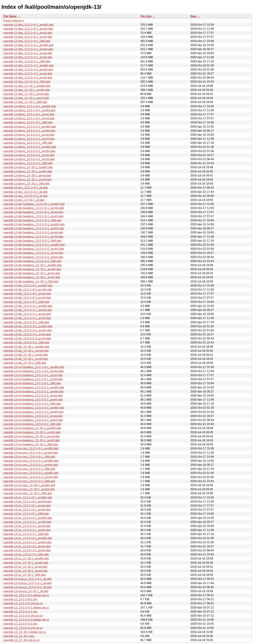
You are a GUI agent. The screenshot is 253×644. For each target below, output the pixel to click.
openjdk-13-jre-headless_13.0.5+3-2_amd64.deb (34, 408)
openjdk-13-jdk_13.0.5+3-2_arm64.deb (28, 330)
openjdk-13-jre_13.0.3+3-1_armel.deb (27, 526)
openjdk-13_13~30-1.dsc (19, 636)
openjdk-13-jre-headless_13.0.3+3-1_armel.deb (33, 396)
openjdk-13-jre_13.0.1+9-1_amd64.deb (28, 498)
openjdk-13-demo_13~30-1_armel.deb (27, 176)
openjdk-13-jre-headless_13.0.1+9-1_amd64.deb (34, 367)
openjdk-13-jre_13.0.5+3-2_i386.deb (26, 554)
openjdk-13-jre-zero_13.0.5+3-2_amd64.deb (31, 473)
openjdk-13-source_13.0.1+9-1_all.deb (27, 579)
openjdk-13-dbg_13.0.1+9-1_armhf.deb (28, 37)
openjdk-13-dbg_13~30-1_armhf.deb (26, 98)
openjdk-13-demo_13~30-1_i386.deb (26, 184)
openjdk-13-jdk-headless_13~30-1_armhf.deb (32, 277)
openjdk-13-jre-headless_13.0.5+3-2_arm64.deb (33, 412)
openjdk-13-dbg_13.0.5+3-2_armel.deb (28, 74)
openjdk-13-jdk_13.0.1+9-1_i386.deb (26, 302)
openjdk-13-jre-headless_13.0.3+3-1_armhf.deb (33, 400)
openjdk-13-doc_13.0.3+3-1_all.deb (25, 192)
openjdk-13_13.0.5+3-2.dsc (20, 624)
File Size (146, 16)
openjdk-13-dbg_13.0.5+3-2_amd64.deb (28, 65)
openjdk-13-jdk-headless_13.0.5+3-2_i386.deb (32, 261)
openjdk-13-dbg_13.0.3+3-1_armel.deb (28, 53)
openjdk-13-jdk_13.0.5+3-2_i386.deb (26, 342)
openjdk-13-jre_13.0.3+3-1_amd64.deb (28, 518)
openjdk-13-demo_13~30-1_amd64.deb (28, 167)
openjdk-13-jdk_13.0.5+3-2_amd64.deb (28, 326)
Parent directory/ (14, 21)
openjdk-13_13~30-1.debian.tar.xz (25, 632)
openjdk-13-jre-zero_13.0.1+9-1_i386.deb (29, 457)
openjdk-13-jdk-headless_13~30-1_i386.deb (31, 281)
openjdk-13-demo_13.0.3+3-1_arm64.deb (29, 131)
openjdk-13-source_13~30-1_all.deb (26, 591)
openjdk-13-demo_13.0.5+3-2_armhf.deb (29, 159)
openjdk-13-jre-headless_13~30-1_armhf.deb (32, 440)
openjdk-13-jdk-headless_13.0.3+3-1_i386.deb (32, 241)
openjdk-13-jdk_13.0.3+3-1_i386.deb (26, 322)
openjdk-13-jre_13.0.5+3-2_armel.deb (27, 546)
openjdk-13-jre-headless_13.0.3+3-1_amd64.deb (34, 387)
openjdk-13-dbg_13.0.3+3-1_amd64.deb (28, 45)
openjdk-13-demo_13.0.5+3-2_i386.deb (28, 163)
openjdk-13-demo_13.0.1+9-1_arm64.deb (29, 110)
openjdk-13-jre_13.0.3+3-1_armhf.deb (27, 530)
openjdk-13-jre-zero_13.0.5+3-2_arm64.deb (31, 477)
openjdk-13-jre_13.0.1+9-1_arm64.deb (27, 502)
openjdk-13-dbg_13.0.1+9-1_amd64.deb (28, 25)
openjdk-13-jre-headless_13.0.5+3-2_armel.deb (33, 416)
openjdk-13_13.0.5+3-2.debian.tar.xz (26, 620)
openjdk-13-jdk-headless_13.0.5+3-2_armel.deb (33, 253)
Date (193, 16)
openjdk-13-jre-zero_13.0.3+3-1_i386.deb (29, 469)
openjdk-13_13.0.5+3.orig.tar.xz (23, 628)
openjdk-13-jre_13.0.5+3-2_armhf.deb (27, 550)
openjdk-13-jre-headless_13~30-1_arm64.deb (32, 432)
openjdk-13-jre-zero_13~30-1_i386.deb (28, 493)
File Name (10, 16)
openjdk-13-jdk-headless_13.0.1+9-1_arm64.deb (34, 208)
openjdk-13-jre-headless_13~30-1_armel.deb (31, 436)
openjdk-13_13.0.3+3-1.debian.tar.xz (26, 608)
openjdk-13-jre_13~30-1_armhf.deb (25, 571)
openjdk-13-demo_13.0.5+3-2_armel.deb (29, 155)
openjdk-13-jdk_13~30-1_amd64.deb (26, 347)
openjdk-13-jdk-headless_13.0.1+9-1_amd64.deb (34, 204)
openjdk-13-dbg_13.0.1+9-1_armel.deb (28, 33)
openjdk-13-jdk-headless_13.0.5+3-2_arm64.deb (34, 249)
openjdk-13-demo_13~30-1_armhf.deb (27, 180)
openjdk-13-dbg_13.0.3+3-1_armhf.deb (28, 57)
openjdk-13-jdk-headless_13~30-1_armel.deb (32, 273)
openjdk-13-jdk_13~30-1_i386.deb (25, 363)
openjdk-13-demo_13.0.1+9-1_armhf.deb (29, 118)
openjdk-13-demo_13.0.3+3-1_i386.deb (28, 143)
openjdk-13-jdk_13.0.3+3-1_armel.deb (27, 314)
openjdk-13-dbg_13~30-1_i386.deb (25, 102)
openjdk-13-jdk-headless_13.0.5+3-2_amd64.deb (34, 245)
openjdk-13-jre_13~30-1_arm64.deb (26, 563)
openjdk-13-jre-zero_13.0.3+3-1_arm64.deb (31, 465)
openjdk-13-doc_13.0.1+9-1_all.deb (25, 188)
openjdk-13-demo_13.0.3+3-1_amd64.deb (30, 127)
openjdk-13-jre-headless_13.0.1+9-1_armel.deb (33, 375)
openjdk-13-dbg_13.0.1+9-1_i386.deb (27, 41)
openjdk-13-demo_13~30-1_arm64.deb (28, 171)
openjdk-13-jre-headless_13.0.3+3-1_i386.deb (32, 404)
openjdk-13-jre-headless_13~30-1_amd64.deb (32, 428)
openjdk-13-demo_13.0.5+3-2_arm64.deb (29, 151)
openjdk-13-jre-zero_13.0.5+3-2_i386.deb (29, 481)
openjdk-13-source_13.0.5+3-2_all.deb (27, 587)
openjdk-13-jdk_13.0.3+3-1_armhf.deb (27, 318)
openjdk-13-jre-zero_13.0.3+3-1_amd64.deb (31, 461)
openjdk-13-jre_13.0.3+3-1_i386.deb (26, 534)
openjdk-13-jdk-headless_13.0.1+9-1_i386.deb (32, 220)
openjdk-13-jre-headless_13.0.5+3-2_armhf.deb (33, 420)
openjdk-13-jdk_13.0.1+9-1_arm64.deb (28, 290)
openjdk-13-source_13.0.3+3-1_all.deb (27, 583)
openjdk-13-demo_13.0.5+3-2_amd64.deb (30, 147)
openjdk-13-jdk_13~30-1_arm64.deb (26, 351)
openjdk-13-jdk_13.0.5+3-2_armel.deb (27, 334)
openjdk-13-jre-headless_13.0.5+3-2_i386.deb (32, 424)
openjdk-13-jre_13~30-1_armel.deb (25, 567)
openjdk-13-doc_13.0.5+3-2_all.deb (25, 196)
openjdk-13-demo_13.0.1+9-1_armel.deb (29, 114)
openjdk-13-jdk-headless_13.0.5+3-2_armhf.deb (33, 257)
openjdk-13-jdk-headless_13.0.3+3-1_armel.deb (33, 232)
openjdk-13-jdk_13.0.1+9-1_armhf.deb (27, 298)
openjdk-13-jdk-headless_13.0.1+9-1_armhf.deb (33, 216)
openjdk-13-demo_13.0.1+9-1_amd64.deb (30, 106)
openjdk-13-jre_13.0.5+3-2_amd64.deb (28, 538)
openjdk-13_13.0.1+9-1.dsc (20, 599)
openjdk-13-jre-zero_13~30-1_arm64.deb (29, 489)
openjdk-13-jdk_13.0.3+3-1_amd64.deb (28, 306)
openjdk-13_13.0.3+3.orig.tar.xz (23, 616)
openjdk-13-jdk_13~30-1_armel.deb (26, 355)
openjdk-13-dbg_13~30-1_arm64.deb (27, 90)
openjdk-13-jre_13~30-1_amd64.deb (26, 558)
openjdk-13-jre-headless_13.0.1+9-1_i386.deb (32, 383)
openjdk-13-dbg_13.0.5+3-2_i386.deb (27, 82)
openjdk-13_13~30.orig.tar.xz (22, 640)
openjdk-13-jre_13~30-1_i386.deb (25, 575)
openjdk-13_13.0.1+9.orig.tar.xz (23, 603)
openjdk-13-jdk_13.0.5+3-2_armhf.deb (27, 338)
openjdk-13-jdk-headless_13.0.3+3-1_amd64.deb (34, 224)
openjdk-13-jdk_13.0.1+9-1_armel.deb (27, 294)
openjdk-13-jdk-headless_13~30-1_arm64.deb (32, 269)
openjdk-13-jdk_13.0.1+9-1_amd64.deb (28, 286)
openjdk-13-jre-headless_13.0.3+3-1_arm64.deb (33, 392)
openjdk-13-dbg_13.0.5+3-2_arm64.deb (28, 70)
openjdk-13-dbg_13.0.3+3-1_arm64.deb (28, 49)
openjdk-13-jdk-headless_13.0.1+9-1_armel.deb (33, 212)
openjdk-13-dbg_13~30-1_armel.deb (26, 94)
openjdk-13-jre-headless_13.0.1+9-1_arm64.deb (33, 371)
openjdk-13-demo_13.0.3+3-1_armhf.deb (29, 139)
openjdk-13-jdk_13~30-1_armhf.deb (26, 359)
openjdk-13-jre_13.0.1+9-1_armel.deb (27, 506)
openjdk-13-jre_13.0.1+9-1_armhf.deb (27, 510)
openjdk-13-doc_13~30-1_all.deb (24, 200)
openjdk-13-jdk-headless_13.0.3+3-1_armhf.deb (33, 237)
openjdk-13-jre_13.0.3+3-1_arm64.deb (27, 522)
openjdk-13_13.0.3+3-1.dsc (20, 612)
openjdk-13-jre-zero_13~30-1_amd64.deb (29, 485)
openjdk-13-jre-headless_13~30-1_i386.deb (31, 444)
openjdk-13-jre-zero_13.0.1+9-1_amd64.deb (31, 448)
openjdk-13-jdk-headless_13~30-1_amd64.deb (32, 265)
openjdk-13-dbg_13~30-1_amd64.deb (27, 86)
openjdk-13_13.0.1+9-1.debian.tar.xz (26, 595)
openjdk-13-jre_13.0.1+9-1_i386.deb (26, 514)
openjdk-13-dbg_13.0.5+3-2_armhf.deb (28, 78)
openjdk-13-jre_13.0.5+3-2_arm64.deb (27, 542)
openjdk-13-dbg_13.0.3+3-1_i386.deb (27, 61)
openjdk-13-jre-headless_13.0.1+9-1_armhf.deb (33, 379)
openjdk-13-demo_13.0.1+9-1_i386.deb (28, 122)
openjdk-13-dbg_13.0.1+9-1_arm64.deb (28, 29)
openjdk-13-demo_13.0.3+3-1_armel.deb (29, 135)
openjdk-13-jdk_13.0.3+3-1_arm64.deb (28, 310)
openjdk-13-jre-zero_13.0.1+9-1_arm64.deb (31, 453)
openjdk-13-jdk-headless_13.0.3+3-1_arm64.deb (34, 228)
